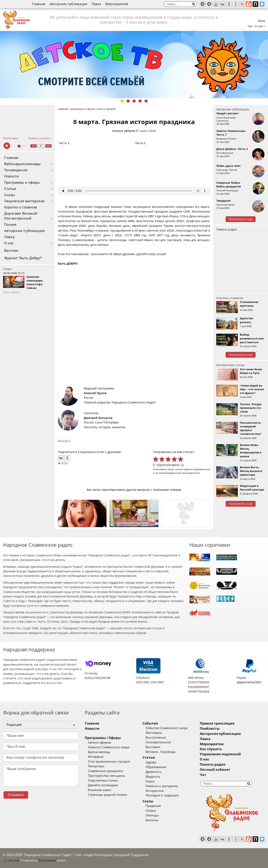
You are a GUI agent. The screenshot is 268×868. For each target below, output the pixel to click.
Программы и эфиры (22, 183)
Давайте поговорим (103, 785)
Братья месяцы (99, 752)
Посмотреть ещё (241, 219)
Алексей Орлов (95, 393)
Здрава (151, 762)
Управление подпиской (220, 754)
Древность (154, 772)
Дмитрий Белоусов (98, 418)
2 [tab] (128, 101)
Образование (156, 767)
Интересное (155, 791)
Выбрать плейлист (40, 138)
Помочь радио (227, 229)
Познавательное (158, 742)
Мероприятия (117, 4)
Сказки (151, 811)
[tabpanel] (134, 65)
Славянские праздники (105, 771)
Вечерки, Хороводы (161, 752)
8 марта (65, 441)
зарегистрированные (197, 469)
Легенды (152, 815)
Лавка (96, 4)
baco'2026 (11, 861)
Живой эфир (11, 138)
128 (34, 146)
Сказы (9, 195)
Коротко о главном (20, 207)
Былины (152, 820)
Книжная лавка (99, 790)
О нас (9, 243)
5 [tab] (146, 101)
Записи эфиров (124, 131)
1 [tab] (122, 101)
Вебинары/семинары (22, 164)
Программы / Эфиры (103, 738)
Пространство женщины (106, 776)
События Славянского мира (166, 728)
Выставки (153, 747)
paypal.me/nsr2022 (249, 682)
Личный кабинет (215, 770)
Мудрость (153, 777)
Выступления (156, 738)
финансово (54, 683)
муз (48, 146)
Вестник (11, 251)
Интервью (96, 757)
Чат (250, 26)
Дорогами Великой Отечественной (21, 216)
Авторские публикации (68, 4)
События (150, 723)
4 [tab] (140, 101)
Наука (150, 781)
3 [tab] (134, 101)
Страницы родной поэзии (108, 795)
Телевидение (16, 170)
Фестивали (154, 733)
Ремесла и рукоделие (162, 786)
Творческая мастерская (24, 201)
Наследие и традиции (162, 795)
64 (41, 146)
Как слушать (211, 749)
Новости (11, 176)
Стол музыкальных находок (109, 762)
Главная (39, 4)
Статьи (10, 189)
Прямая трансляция (217, 723)
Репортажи (96, 766)
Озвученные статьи (103, 780)
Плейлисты (210, 729)
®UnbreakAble (47, 860)
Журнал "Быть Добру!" (23, 258)
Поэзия (10, 225)
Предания (153, 806)
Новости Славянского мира (109, 747)
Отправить (16, 795)
